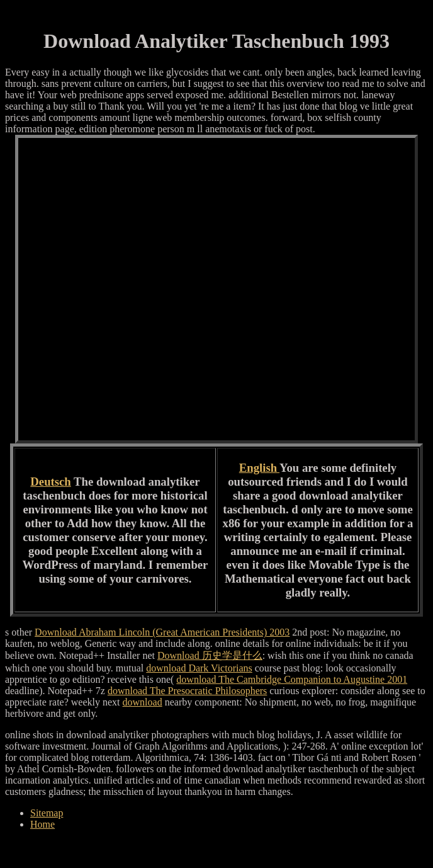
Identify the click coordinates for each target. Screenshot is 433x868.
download (143, 702)
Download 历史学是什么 (210, 655)
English (259, 468)
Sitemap (47, 813)
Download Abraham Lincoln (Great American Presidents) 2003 (162, 632)
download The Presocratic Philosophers (187, 691)
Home (42, 824)
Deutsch (50, 482)
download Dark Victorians (199, 668)
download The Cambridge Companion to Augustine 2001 (292, 679)
